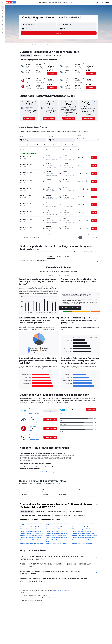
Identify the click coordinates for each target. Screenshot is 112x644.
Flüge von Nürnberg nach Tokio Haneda (83, 538)
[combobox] (27, 21)
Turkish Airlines (32, 426)
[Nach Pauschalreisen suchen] (3, 17)
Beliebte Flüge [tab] (40, 512)
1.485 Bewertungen (33, 413)
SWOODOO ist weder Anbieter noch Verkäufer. (59, 595)
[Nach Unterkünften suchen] (3, 10)
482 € (78, 17)
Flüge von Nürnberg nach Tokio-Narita (56, 538)
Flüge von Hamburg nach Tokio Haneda (83, 529)
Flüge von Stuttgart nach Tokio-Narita (56, 533)
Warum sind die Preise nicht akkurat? (59, 601)
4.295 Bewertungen (33, 431)
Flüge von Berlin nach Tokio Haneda (82, 527)
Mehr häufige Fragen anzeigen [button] (47, 472)
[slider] (99, 140)
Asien (24, 45)
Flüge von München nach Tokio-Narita (56, 527)
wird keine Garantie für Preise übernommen (61, 591)
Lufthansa (31, 435)
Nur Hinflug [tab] (57, 55)
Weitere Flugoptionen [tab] (79, 515)
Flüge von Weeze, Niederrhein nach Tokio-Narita (58, 541)
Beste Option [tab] (37, 55)
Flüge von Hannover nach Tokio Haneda (31, 535)
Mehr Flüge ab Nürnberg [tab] (45, 515)
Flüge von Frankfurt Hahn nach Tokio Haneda (84, 535)
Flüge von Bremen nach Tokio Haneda (30, 538)
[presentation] (83, 18)
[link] (29, 118)
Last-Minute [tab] (48, 55)
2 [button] (84, 237)
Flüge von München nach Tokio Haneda (83, 523)
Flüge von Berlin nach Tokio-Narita (55, 529)
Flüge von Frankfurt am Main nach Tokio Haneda (31, 524)
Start (20, 45)
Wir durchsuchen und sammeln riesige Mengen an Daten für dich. (59, 598)
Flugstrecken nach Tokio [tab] (28, 515)
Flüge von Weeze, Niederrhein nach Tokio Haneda (31, 544)
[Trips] (3, 25)
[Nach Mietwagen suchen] (3, 14)
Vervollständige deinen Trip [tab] (62, 515)
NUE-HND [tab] (66, 257)
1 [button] (81, 237)
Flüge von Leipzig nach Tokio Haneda (82, 544)
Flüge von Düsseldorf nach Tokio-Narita (31, 529)
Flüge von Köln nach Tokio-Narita (55, 531)
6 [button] (94, 237)
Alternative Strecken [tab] (27, 512)
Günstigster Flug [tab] (26, 55)
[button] (3, 2)
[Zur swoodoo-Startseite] (11, 2)
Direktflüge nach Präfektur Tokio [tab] (56, 512)
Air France (31, 417)
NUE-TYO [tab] (51, 257)
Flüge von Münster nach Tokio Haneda (57, 544)
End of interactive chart (20, 311)
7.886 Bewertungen (33, 440)
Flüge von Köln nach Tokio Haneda (81, 531)
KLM (29, 409)
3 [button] (87, 237)
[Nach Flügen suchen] (3, 7)
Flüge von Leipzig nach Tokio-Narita (82, 540)
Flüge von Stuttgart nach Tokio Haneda (83, 533)
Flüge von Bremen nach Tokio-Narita (30, 540)
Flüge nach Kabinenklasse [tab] (76, 512)
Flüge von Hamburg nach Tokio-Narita (30, 531)
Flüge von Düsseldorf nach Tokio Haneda (31, 527)
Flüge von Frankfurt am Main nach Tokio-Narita (57, 524)
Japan (29, 45)
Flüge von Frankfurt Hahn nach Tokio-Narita (32, 533)
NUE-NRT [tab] (59, 257)
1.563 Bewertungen (33, 422)
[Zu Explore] (3, 20)
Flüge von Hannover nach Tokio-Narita (57, 535)
